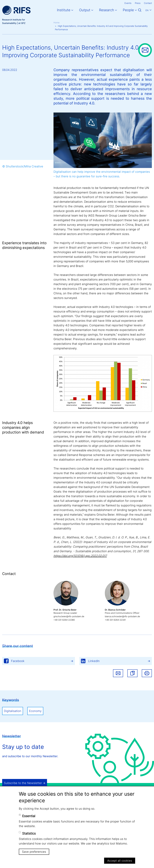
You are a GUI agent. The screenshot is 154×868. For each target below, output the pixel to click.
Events (128, 3)
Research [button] (107, 10)
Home (57, 23)
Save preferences (34, 852)
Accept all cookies (120, 861)
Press (138, 3)
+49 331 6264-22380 (64, 620)
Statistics (29, 833)
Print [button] (147, 673)
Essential (29, 816)
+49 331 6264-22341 (115, 620)
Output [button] (85, 10)
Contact (148, 3)
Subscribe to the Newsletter (23, 783)
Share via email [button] (118, 673)
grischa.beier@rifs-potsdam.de (69, 616)
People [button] (128, 10)
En (147, 10)
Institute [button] (64, 10)
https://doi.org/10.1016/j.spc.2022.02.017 (80, 556)
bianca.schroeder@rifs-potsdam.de (122, 616)
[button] (132, 673)
